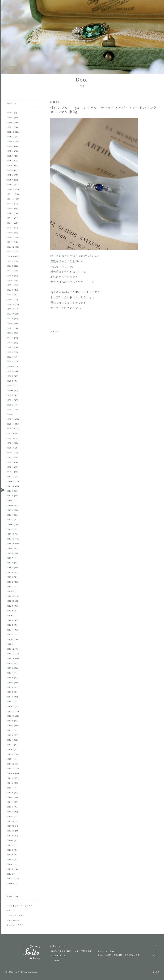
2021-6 (10, 390)
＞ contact (55, 960)
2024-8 (10, 209)
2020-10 (11, 429)
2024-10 (11, 199)
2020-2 (10, 467)
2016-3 (10, 692)
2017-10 (11, 601)
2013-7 (10, 845)
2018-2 (10, 582)
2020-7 (10, 443)
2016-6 (10, 678)
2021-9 (10, 376)
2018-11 (10, 539)
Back (56, 332)
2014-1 (10, 817)
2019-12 (11, 477)
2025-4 (10, 170)
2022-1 (10, 357)
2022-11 (10, 309)
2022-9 (10, 319)
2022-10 (11, 314)
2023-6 (10, 276)
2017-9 (10, 606)
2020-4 (10, 457)
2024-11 (11, 194)
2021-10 (11, 371)
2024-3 (10, 232)
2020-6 (10, 448)
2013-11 (10, 826)
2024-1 (10, 242)
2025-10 (11, 141)
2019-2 (10, 524)
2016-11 (10, 654)
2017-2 (10, 639)
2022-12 (11, 304)
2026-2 (10, 122)
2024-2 (10, 237)
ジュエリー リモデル (16, 925)
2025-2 (10, 180)
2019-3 (10, 520)
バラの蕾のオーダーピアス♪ (20, 906)
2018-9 (10, 548)
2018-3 (10, 577)
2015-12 (11, 706)
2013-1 (10, 874)
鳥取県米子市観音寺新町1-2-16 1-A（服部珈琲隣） (72, 951)
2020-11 (11, 424)
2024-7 (10, 213)
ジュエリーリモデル (16, 916)
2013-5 (10, 855)
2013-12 (10, 821)
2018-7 (10, 558)
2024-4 (10, 228)
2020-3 (10, 462)
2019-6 (10, 505)
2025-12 (11, 132)
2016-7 (10, 673)
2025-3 (10, 175)
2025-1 (10, 185)
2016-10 (11, 659)
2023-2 (10, 295)
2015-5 (10, 740)
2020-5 (10, 453)
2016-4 (10, 687)
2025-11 (11, 137)
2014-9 (10, 778)
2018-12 (11, 534)
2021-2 (10, 410)
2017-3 (10, 635)
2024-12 (11, 189)
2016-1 (10, 702)
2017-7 (10, 615)
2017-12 (10, 592)
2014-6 (10, 793)
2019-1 (10, 529)
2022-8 (10, 323)
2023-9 (10, 261)
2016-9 (10, 663)
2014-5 (10, 797)
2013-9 (10, 836)
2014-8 (10, 783)
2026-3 (10, 118)
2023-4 (10, 285)
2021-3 (10, 405)
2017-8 (10, 611)
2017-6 (10, 620)
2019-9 (10, 491)
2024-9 (10, 204)
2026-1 (10, 127)
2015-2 (10, 754)
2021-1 (10, 414)
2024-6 (10, 218)
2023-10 (11, 256)
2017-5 (10, 625)
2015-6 (10, 735)
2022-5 (10, 338)
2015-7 (10, 730)
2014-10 (11, 773)
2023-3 (10, 290)
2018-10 (11, 544)
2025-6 (10, 161)
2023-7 (10, 271)
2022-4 (10, 343)
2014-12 (11, 764)
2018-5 (10, 568)
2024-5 (10, 223)
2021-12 (10, 362)
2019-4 (10, 515)
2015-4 (10, 745)
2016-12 (11, 649)
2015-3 (10, 749)
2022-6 (10, 333)
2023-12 (11, 247)
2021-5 (10, 395)
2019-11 (10, 481)
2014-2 (10, 812)
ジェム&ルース (13, 920)
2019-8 (10, 496)
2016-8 (10, 668)
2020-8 (10, 438)
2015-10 (11, 716)
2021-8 (10, 381)
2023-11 (10, 252)
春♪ (9, 911)
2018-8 (10, 553)
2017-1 (10, 644)
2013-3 (10, 864)
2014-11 (10, 769)
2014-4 (10, 802)
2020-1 (10, 472)
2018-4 (10, 572)
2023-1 (10, 300)
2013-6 (10, 850)
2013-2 (10, 869)
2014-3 (10, 807)
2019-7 (10, 500)
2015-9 (10, 721)
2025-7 (10, 156)
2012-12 (10, 879)
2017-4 (10, 630)
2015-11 (10, 711)
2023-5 (10, 280)
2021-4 (10, 400)
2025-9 (10, 146)
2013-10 (11, 831)
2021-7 (10, 386)
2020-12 (11, 419)
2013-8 (10, 840)
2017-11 (10, 596)
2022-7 (10, 328)
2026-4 (10, 113)
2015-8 (10, 726)
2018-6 (10, 563)
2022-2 (10, 352)
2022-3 (10, 347)
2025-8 (10, 151)
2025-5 (10, 165)
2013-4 (10, 860)
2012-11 (10, 883)
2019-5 (10, 510)
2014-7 (10, 788)
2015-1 (10, 759)
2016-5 (10, 683)
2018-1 (10, 587)
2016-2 (10, 697)
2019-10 (11, 486)
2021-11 (10, 366)
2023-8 (10, 266)
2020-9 (10, 434)
